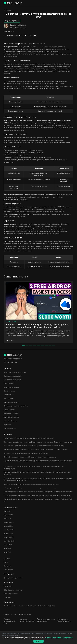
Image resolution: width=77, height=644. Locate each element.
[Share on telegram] (12, 362)
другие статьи (11, 321)
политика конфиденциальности (28, 620)
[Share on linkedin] (8, 362)
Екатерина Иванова (18, 25)
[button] (12, 21)
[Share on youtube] (16, 362)
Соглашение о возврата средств (64, 620)
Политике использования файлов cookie (46, 620)
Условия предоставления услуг (10, 621)
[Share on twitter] (5, 362)
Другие (52, 606)
